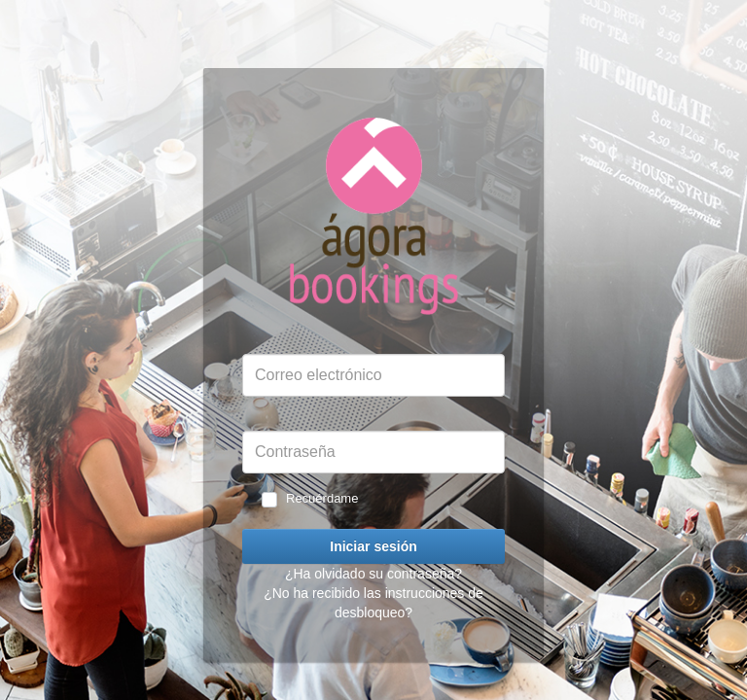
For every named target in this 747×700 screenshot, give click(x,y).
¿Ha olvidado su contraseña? (373, 574)
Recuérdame (322, 498)
